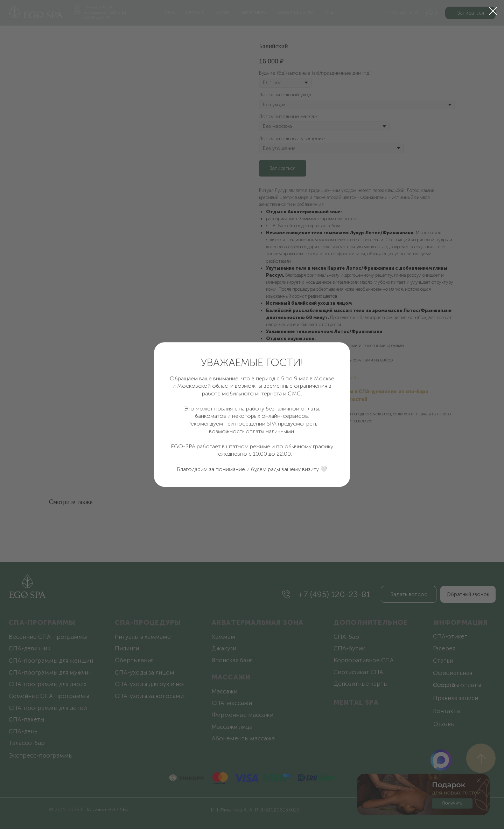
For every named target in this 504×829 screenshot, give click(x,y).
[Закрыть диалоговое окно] (493, 11)
